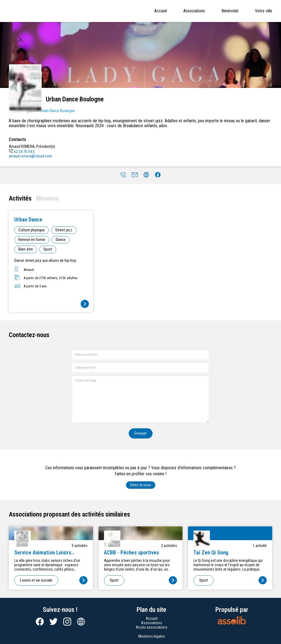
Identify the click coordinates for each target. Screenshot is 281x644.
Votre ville (264, 11)
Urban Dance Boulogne (57, 111)
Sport (48, 249)
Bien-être (26, 249)
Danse (61, 240)
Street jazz (64, 230)
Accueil (161, 11)
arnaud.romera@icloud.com (30, 156)
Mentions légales (152, 636)
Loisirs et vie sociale (36, 580)
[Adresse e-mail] (140, 368)
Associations (194, 11)
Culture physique (32, 230)
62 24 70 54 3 (22, 152)
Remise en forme (32, 240)
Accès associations (152, 627)
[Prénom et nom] (140, 355)
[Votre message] (140, 399)
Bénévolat (230, 11)
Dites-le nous (141, 485)
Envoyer (141, 433)
